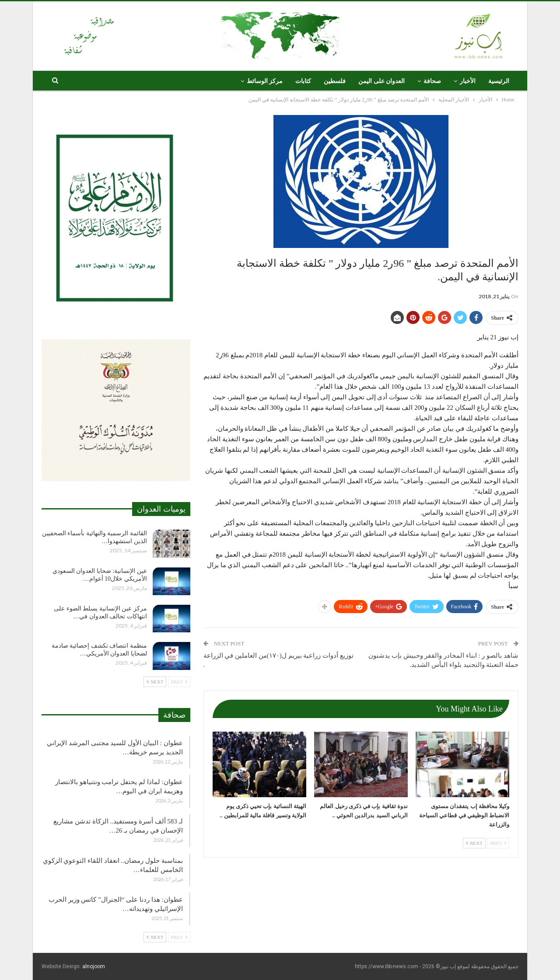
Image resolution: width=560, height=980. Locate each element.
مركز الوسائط (265, 81)
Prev (498, 843)
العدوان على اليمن (381, 81)
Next (474, 843)
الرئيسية (499, 81)
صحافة (432, 81)
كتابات (303, 81)
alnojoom (94, 966)
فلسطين (335, 81)
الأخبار (468, 81)
